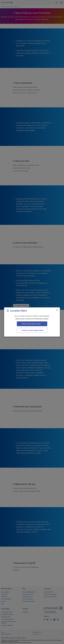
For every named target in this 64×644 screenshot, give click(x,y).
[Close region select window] (57, 310)
